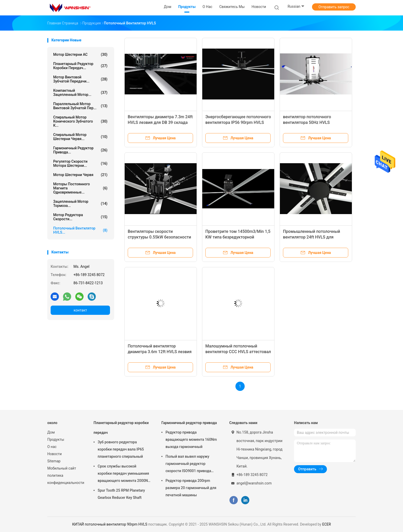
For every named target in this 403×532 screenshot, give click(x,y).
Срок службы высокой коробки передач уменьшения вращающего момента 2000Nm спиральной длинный (124, 474)
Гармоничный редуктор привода (189, 423)
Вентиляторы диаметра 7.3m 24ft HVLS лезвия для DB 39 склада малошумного (160, 122)
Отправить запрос (334, 7)
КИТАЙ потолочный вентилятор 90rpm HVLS (110, 524)
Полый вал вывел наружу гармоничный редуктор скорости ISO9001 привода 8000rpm (188, 464)
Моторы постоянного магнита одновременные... (80, 188)
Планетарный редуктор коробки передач (121, 428)
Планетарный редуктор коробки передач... (80, 66)
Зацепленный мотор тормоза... (80, 204)
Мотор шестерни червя (80, 175)
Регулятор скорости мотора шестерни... (80, 163)
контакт (80, 310)
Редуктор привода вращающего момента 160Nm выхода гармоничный (191, 439)
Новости (54, 454)
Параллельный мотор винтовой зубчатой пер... (80, 106)
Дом (51, 432)
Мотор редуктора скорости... (80, 217)
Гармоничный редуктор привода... (80, 150)
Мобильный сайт (62, 468)
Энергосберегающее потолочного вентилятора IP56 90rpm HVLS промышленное (238, 122)
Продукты (56, 439)
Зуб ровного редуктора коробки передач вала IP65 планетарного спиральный (121, 449)
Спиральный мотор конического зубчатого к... (80, 121)
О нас (52, 447)
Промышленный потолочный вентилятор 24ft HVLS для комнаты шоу (312, 237)
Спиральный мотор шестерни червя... (80, 137)
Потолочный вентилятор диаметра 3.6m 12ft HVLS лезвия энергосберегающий (160, 352)
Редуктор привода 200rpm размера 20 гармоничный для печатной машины (191, 488)
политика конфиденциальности (65, 479)
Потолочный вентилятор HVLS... (80, 230)
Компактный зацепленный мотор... (80, 93)
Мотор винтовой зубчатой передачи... (80, 79)
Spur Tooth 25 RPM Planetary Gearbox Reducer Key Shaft (121, 494)
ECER (327, 524)
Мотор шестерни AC (80, 54)
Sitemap (54, 461)
